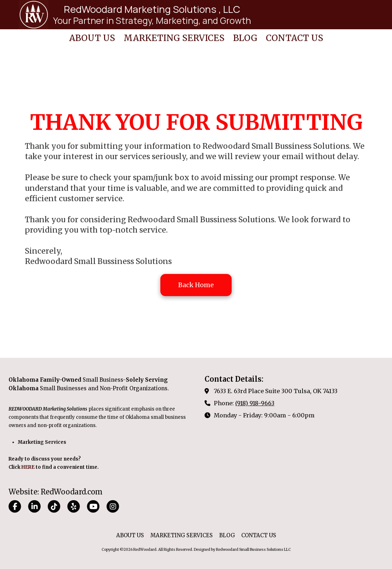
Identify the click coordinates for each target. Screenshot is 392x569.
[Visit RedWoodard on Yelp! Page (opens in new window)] (74, 506)
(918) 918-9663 (255, 403)
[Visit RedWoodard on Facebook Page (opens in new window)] (15, 506)
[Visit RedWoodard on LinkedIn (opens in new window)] (34, 506)
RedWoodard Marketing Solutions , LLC (152, 9)
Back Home (196, 285)
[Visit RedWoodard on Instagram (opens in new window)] (113, 506)
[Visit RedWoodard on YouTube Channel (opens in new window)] (93, 506)
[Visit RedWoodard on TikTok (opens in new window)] (54, 506)
